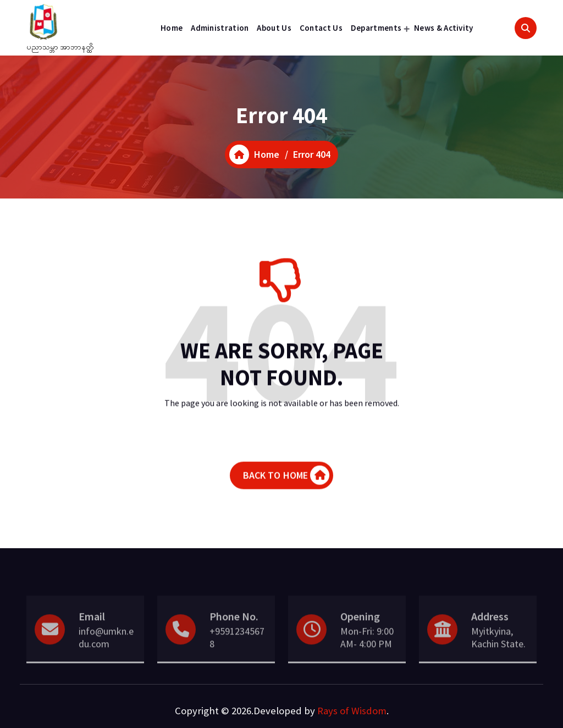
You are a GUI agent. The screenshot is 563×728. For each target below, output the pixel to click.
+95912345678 (237, 655)
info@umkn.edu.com (106, 655)
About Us (274, 28)
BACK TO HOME (286, 480)
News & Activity (444, 28)
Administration (220, 28)
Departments (376, 28)
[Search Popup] (526, 28)
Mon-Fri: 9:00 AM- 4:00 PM (367, 655)
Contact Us (321, 28)
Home (172, 28)
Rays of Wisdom (352, 711)
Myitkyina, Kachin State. (498, 655)
